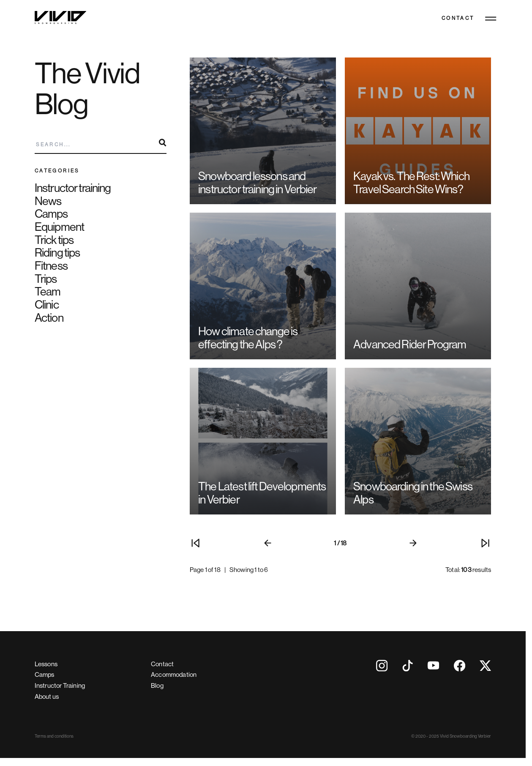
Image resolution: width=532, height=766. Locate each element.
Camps (51, 214)
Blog (157, 685)
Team (48, 291)
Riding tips (57, 253)
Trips (46, 279)
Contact (458, 18)
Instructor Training (60, 685)
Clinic (47, 305)
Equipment (59, 227)
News (48, 201)
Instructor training (73, 188)
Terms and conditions (54, 736)
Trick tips (54, 240)
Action (49, 318)
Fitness (51, 266)
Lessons (46, 664)
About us (47, 696)
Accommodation (174, 674)
